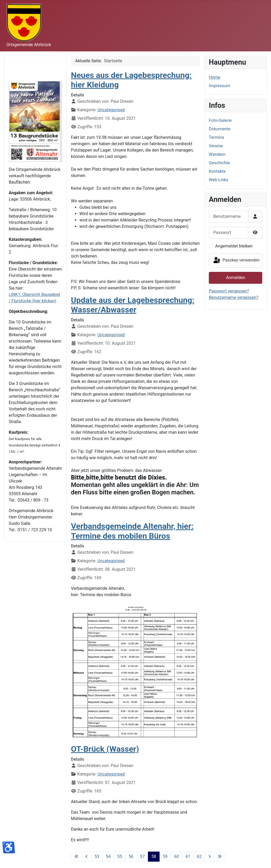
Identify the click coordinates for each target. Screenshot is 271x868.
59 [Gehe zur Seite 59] (165, 856)
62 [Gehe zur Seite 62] (199, 856)
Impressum (220, 86)
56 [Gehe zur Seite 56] (131, 856)
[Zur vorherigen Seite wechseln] (87, 857)
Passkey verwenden (236, 260)
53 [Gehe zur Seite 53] (97, 856)
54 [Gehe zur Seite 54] (108, 856)
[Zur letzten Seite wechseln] (220, 857)
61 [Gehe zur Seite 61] (188, 856)
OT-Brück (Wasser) (105, 749)
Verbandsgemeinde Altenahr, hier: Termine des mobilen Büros (132, 531)
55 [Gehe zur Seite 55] (120, 856)
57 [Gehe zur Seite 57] (142, 856)
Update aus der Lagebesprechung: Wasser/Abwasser (133, 305)
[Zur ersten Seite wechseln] (76, 857)
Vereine (216, 146)
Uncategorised (111, 110)
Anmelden (236, 278)
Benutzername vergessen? (234, 297)
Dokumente (220, 129)
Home (214, 77)
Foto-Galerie (220, 120)
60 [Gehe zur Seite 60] (177, 856)
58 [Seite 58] (154, 856)
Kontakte (217, 171)
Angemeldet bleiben (234, 246)
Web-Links (219, 180)
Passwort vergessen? (229, 291)
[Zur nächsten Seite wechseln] (210, 857)
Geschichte (219, 163)
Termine (216, 137)
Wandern (217, 154)
